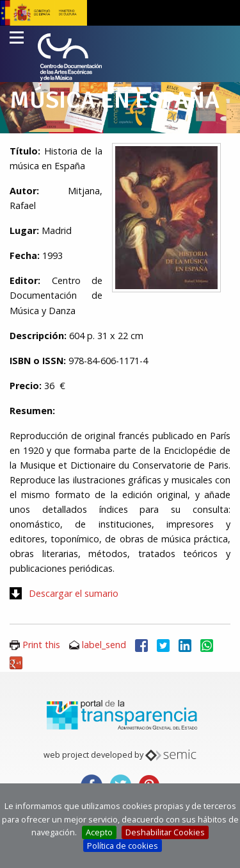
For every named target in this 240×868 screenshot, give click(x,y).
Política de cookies (123, 846)
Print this (41, 645)
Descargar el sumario (74, 593)
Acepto (99, 832)
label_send (104, 645)
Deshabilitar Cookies (165, 832)
